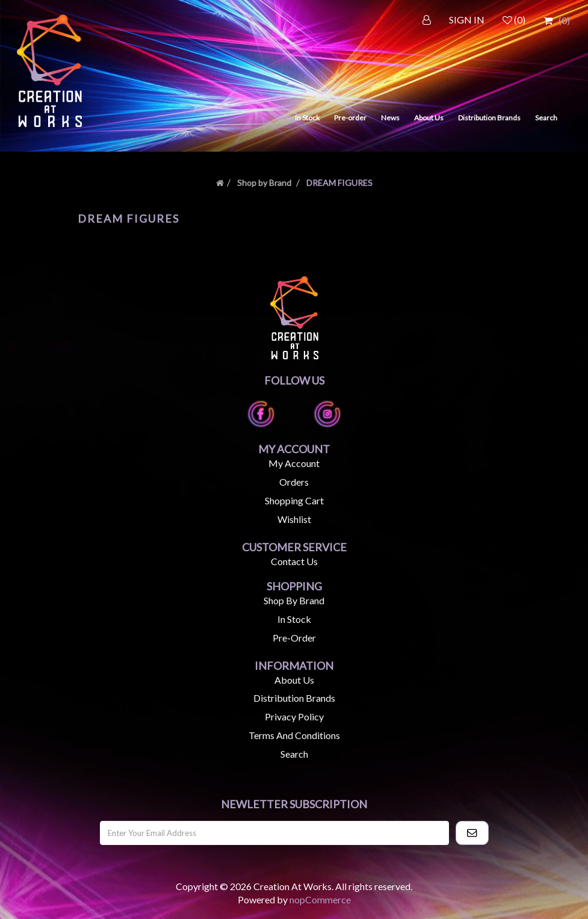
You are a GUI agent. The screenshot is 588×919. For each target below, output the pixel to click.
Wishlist (294, 519)
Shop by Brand (264, 183)
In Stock (307, 118)
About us (294, 680)
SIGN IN (467, 20)
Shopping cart (294, 500)
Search (546, 118)
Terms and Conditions (294, 735)
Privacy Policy (294, 716)
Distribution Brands (489, 118)
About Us (429, 118)
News (390, 118)
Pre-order (350, 118)
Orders (294, 482)
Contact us (294, 561)
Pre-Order (294, 638)
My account (294, 463)
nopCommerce (320, 899)
